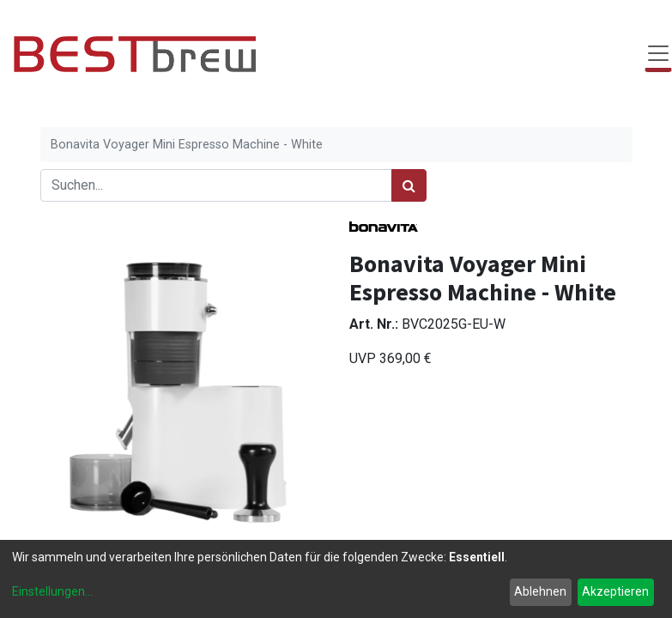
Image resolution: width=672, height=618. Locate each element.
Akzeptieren (615, 591)
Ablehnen (540, 591)
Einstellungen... (52, 591)
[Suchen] (409, 185)
